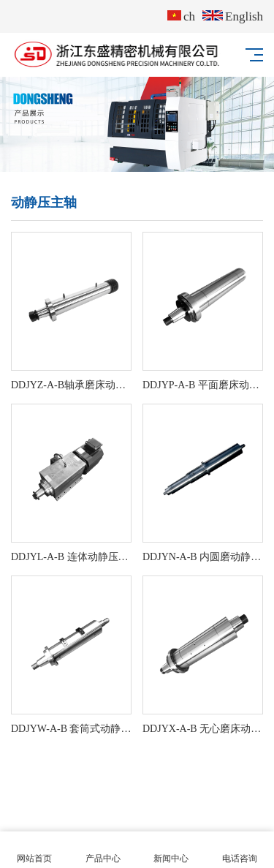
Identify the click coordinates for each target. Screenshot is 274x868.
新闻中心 (172, 850)
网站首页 (34, 850)
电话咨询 (240, 850)
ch (181, 16)
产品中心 (103, 850)
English (233, 16)
